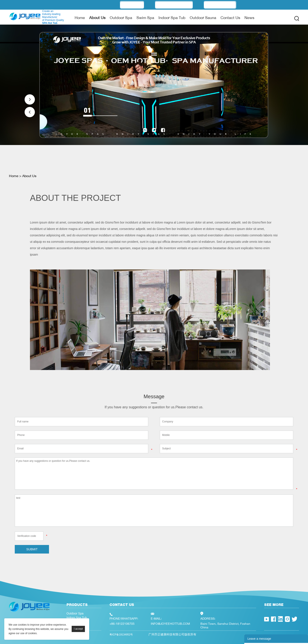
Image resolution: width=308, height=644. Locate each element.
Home (80, 18)
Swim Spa (145, 18)
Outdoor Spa (121, 18)
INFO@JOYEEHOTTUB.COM (170, 624)
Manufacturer (174, 5)
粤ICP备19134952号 (121, 635)
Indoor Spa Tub (172, 18)
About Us (97, 18)
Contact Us (230, 18)
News (249, 18)
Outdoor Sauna (203, 18)
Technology (220, 5)
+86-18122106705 (122, 624)
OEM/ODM (132, 5)
